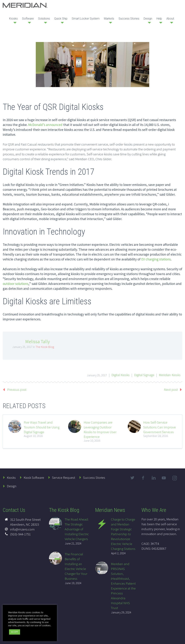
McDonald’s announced (45, 125)
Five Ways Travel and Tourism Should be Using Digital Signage (42, 427)
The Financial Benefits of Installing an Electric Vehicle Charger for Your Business (76, 566)
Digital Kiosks (121, 375)
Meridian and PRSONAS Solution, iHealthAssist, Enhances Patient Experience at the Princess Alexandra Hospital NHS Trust (123, 586)
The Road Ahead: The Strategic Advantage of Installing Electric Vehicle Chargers (77, 529)
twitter (132, 478)
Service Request (64, 477)
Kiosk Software (34, 477)
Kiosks (13, 19)
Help (159, 19)
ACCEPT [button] (15, 632)
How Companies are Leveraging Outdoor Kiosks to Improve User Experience (100, 429)
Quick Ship (61, 19)
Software (28, 19)
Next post (171, 390)
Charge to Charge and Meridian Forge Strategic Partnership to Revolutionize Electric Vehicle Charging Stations (123, 534)
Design (148, 19)
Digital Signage (144, 375)
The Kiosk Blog (45, 347)
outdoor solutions (16, 284)
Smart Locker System (86, 19)
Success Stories (129, 19)
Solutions (44, 19)
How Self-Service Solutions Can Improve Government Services (160, 427)
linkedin (154, 478)
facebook (143, 478)
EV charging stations (156, 259)
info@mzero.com (22, 529)
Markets (109, 19)
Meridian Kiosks (170, 375)
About (170, 19)
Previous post (17, 390)
